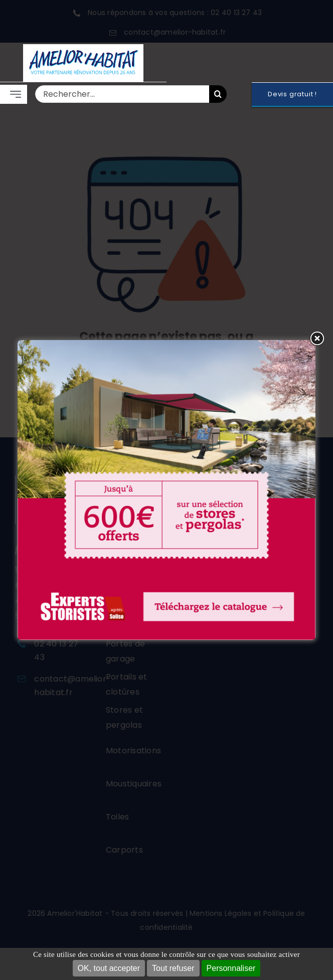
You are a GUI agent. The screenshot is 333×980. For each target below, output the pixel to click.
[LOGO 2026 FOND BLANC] (83, 48)
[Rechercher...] (122, 94)
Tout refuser (173, 968)
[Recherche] (218, 94)
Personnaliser (231, 968)
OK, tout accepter (109, 968)
